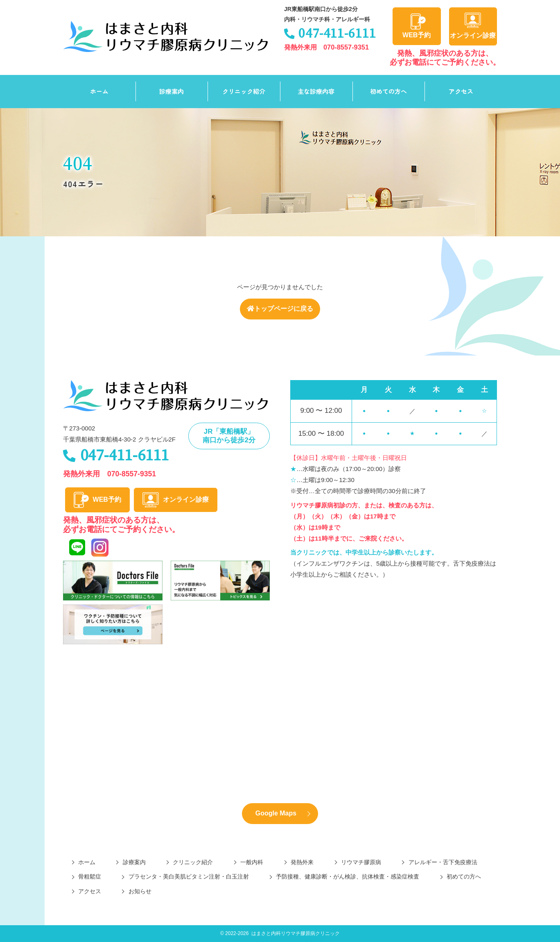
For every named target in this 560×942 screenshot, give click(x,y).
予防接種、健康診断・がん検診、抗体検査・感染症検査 (348, 876)
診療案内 (172, 91)
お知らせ (140, 891)
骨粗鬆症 (90, 876)
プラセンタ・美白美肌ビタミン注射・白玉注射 (189, 876)
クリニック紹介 (244, 91)
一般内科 (252, 862)
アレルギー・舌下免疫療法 (443, 862)
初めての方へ (388, 91)
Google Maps (276, 813)
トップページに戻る (280, 309)
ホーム (99, 91)
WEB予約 (417, 26)
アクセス (461, 91)
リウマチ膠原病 (361, 862)
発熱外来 (302, 862)
